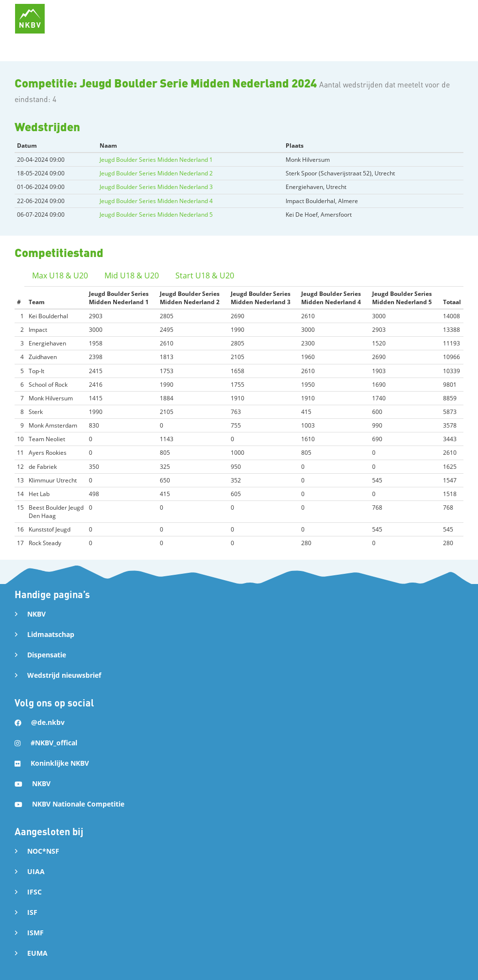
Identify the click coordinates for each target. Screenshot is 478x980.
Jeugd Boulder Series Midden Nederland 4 (156, 201)
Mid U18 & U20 (132, 275)
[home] (30, 19)
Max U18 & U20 (60, 275)
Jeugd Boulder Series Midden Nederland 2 (156, 173)
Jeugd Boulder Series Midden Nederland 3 (156, 187)
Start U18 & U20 (205, 275)
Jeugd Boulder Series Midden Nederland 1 (156, 160)
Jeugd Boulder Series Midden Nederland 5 (156, 215)
